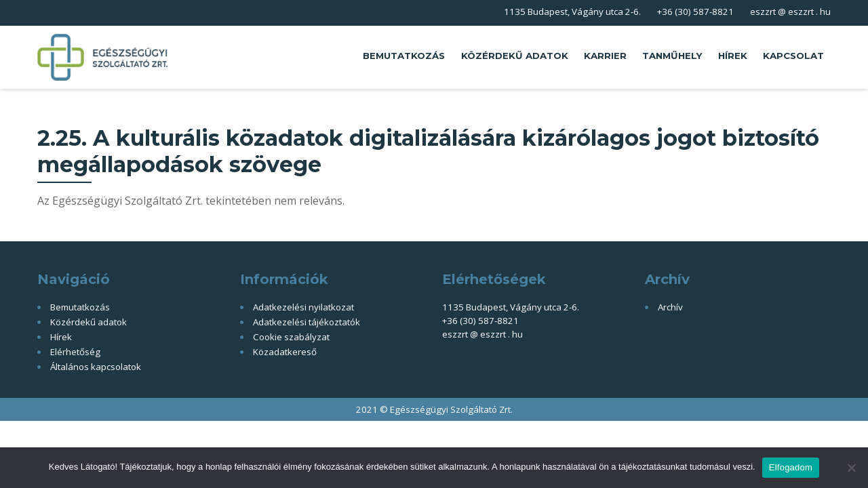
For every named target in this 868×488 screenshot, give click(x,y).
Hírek (733, 56)
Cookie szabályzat (291, 337)
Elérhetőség (75, 352)
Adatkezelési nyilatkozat (303, 307)
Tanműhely (672, 56)
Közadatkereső (285, 352)
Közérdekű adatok (515, 56)
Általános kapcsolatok (96, 367)
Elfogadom (791, 467)
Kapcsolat (793, 56)
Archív (670, 307)
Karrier (605, 56)
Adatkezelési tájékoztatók (307, 322)
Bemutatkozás (404, 56)
